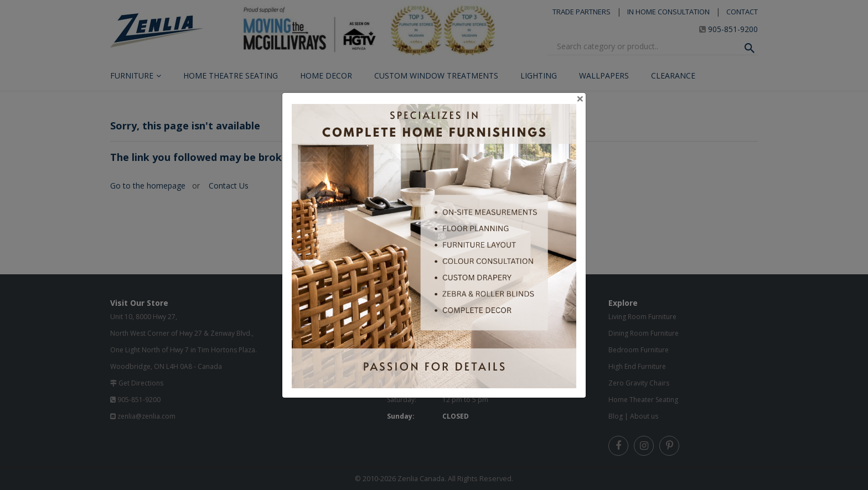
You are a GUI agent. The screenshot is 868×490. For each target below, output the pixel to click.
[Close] (580, 98)
